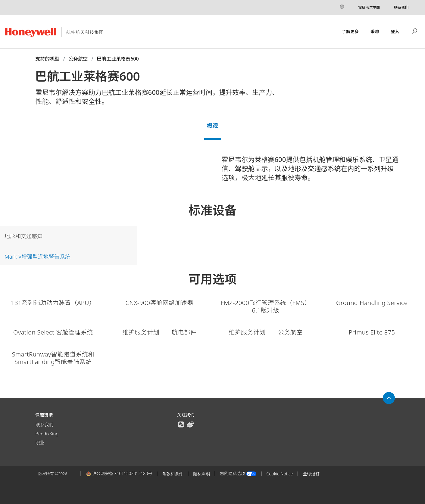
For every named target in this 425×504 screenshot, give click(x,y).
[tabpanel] (213, 171)
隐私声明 (202, 474)
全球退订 (311, 474)
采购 (375, 31)
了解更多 (350, 31)
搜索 (415, 30)
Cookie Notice (280, 474)
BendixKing (47, 434)
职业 (40, 443)
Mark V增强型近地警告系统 (37, 257)
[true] (181, 424)
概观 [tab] (213, 126)
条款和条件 (173, 474)
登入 (395, 31)
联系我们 (401, 7)
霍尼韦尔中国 (369, 7)
